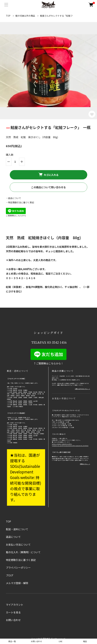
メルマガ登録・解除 (17, 583)
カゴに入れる (48, 175)
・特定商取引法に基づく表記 (20, 202)
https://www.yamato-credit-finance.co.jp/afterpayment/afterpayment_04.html (70, 445)
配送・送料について (17, 529)
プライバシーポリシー (18, 567)
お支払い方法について (18, 545)
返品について (13, 537)
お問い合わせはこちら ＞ (82, 389)
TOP (8, 16)
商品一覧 (12, 641)
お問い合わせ (13, 620)
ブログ (10, 575)
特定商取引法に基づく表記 (21, 560)
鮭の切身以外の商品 (25, 16)
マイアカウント (15, 605)
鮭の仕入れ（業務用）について (23, 552)
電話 (85, 641)
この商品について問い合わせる (48, 187)
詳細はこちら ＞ (85, 464)
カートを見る (13, 612)
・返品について (13, 198)
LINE (61, 641)
